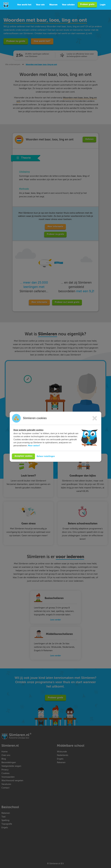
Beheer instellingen (46, 458)
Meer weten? (34, 447)
